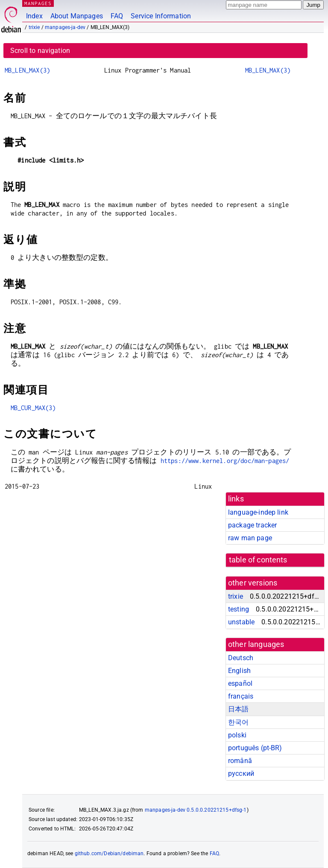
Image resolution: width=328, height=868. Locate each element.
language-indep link (258, 512)
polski (237, 735)
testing (239, 609)
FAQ (117, 16)
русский (241, 773)
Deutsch (241, 658)
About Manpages (77, 16)
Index (34, 16)
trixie (34, 27)
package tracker (252, 525)
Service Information (161, 16)
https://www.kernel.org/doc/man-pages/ (225, 461)
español (240, 683)
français (241, 696)
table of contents (258, 560)
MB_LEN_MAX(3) (27, 70)
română (240, 761)
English (239, 671)
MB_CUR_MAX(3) (33, 408)
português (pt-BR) (255, 748)
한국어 (238, 722)
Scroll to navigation (40, 51)
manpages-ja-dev (65, 27)
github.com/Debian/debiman (109, 853)
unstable (241, 622)
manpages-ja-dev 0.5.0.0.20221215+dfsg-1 (196, 810)
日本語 (238, 709)
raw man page (250, 538)
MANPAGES (38, 3)
